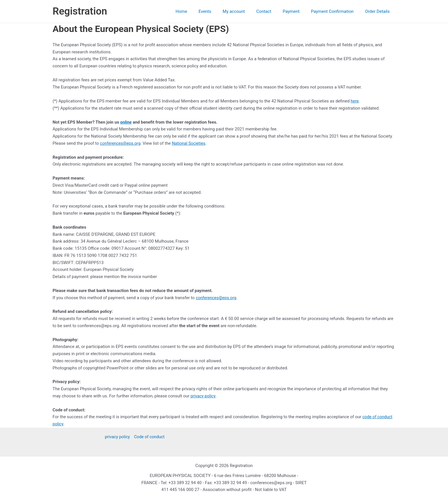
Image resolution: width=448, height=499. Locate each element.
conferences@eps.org (121, 143)
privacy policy (203, 396)
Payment (298, 11)
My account (247, 11)
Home (200, 11)
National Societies (190, 143)
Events (221, 11)
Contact (274, 11)
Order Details (379, 11)
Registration (80, 11)
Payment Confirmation (336, 11)
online (126, 122)
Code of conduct (150, 437)
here (355, 101)
